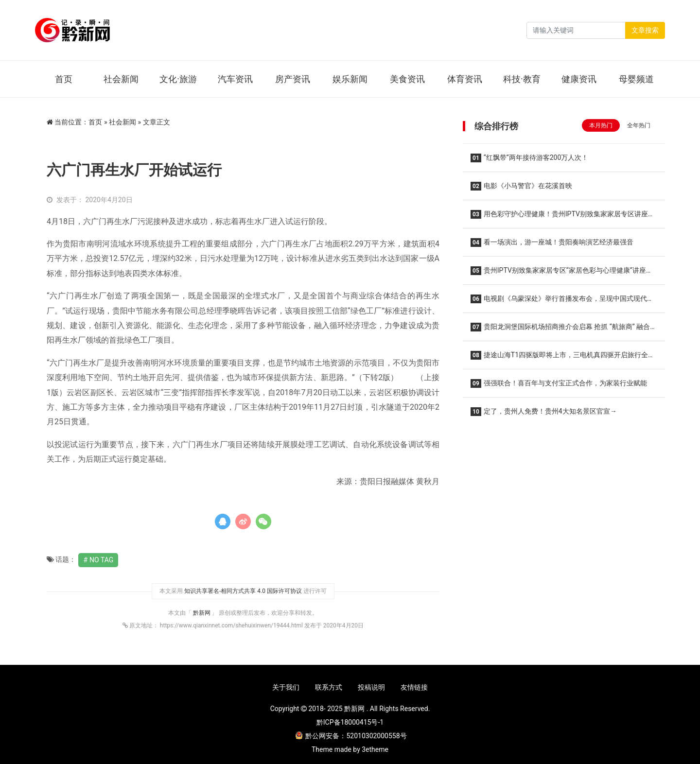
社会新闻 (121, 79)
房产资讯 (293, 79)
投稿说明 (371, 687)
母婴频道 (636, 79)
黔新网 (202, 613)
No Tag (101, 560)
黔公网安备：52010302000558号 (351, 736)
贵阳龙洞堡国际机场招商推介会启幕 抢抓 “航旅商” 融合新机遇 (564, 330)
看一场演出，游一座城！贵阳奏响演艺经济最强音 (552, 243)
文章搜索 (645, 30)
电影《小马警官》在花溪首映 (521, 186)
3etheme (375, 749)
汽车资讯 (235, 79)
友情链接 (414, 687)
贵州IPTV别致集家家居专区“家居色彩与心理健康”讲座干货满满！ (562, 273)
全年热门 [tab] (639, 125)
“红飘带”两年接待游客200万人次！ (529, 158)
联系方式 (329, 687)
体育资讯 (465, 79)
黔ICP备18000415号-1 (350, 722)
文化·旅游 (178, 79)
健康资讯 (579, 79)
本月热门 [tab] (601, 125)
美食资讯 (407, 79)
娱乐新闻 (350, 79)
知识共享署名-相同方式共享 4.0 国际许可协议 (243, 591)
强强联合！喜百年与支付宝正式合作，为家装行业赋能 (559, 383)
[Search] (576, 30)
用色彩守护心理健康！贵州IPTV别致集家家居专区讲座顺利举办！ (563, 217)
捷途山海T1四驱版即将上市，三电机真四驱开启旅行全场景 (563, 358)
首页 (64, 79)
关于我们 (286, 687)
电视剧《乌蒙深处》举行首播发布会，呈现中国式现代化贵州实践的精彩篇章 (562, 302)
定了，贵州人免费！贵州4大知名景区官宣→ (544, 412)
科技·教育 (522, 79)
